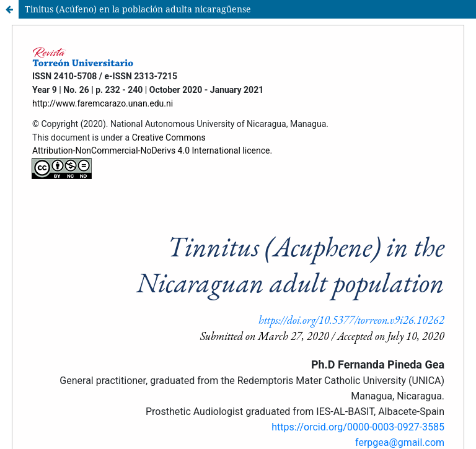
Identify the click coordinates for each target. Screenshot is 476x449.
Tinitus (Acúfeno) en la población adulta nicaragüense (138, 9)
